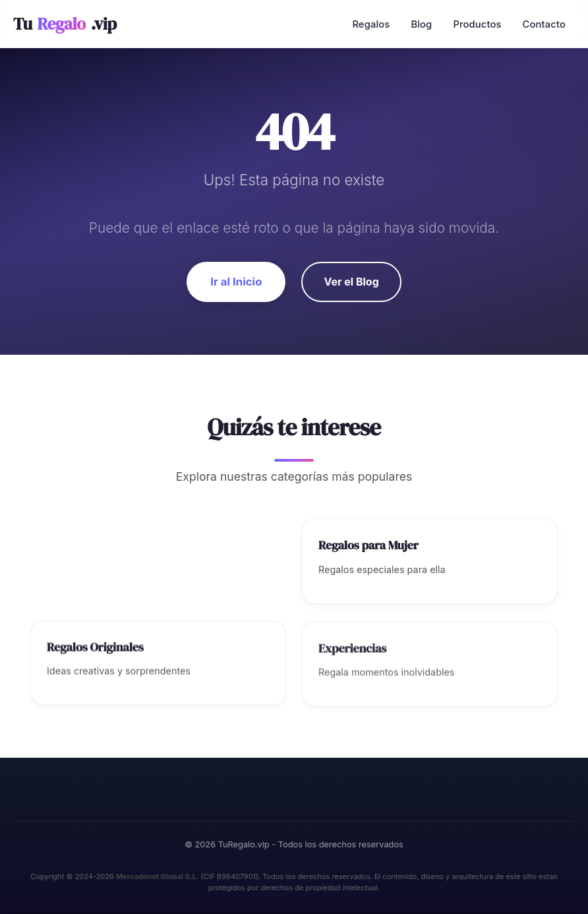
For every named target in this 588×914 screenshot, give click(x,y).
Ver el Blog (351, 282)
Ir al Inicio (236, 282)
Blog (421, 24)
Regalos (371, 24)
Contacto (544, 24)
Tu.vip (65, 24)
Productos (477, 24)
